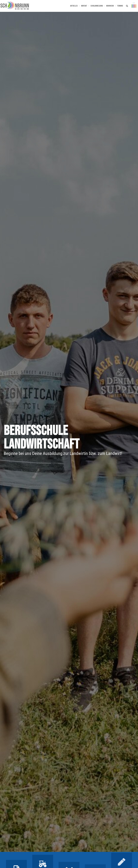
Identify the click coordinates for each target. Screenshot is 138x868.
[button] (127, 6)
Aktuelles (74, 6)
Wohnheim (110, 6)
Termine (120, 6)
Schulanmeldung (97, 6)
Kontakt (84, 6)
